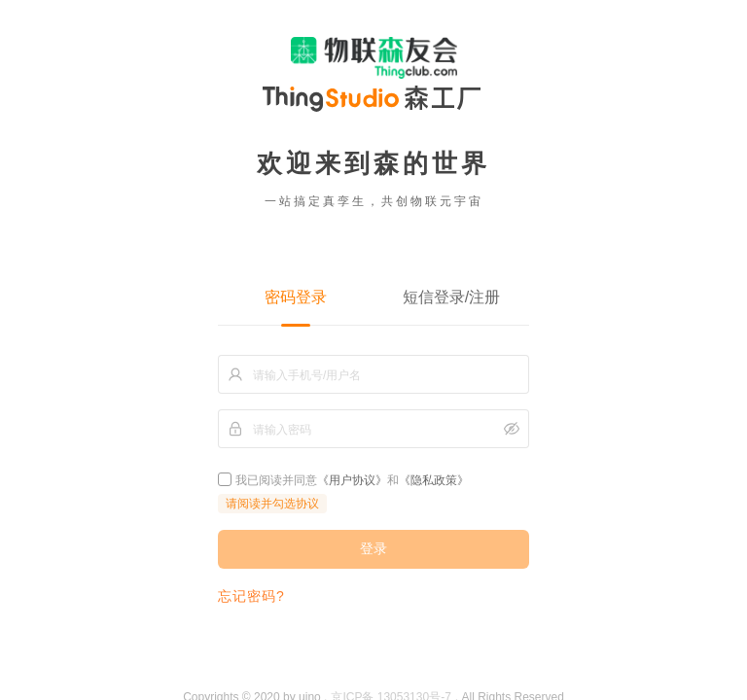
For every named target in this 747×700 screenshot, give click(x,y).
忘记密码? (251, 596)
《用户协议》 (352, 480)
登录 (373, 548)
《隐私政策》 (434, 480)
